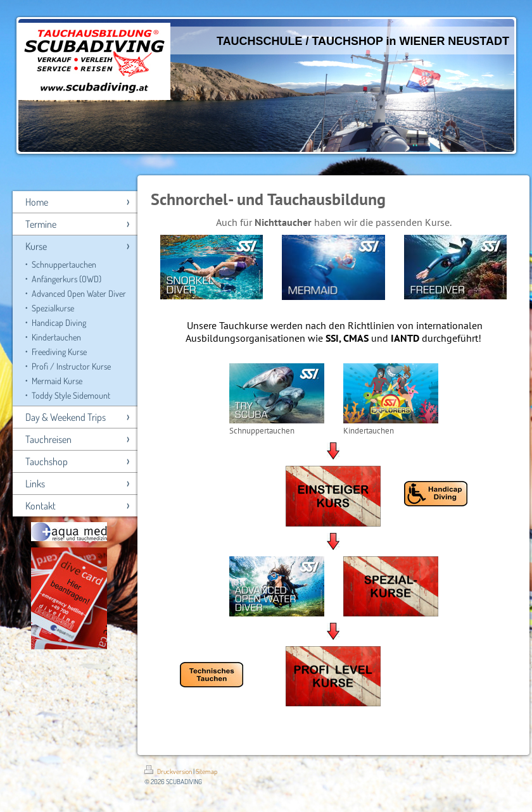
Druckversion (169, 771)
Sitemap (206, 771)
